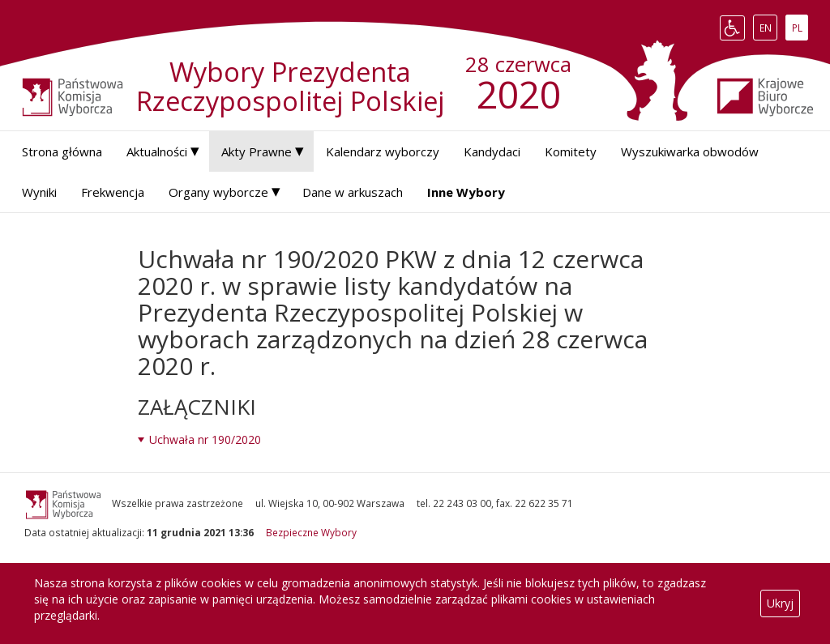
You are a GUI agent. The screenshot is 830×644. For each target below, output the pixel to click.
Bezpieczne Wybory (311, 532)
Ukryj (780, 603)
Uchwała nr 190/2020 (205, 439)
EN (768, 28)
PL (800, 28)
